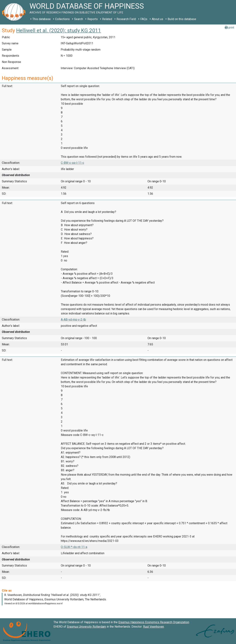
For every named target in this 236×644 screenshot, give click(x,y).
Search (79, 19)
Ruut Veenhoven (153, 627)
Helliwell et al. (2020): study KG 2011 (59, 30)
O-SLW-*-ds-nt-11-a (74, 547)
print (229, 28)
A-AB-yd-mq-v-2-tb (73, 320)
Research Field (126, 19)
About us (157, 19)
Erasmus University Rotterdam (86, 627)
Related (107, 19)
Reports (93, 19)
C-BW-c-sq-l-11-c (72, 163)
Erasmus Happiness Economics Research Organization (154, 622)
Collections (62, 19)
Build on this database (182, 19)
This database (42, 19)
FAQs (144, 19)
